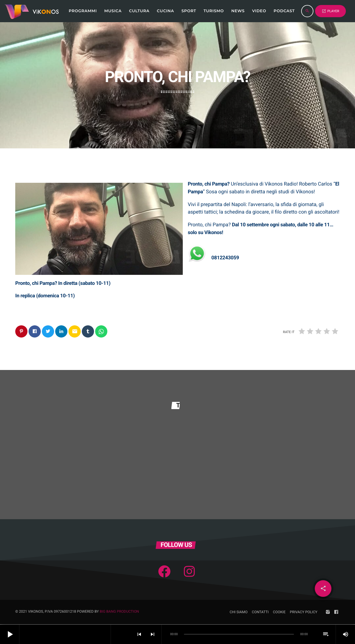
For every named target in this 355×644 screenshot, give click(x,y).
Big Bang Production (120, 612)
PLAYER (330, 11)
